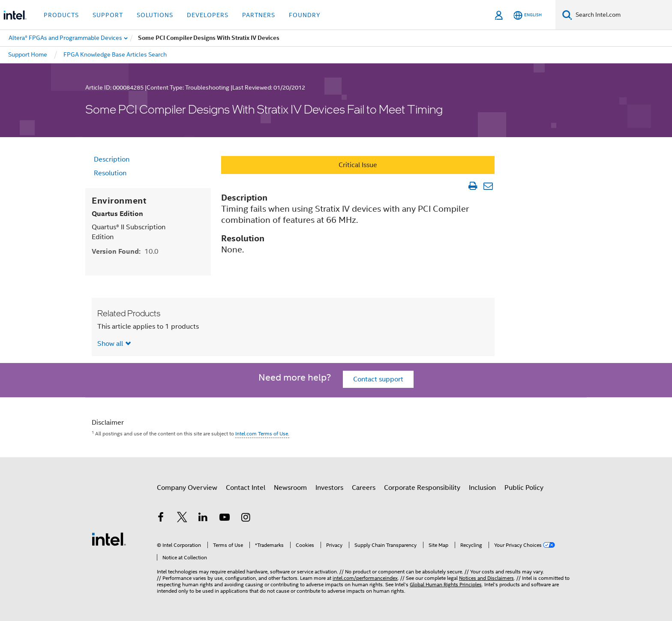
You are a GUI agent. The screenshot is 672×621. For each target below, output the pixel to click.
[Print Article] (472, 186)
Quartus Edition (117, 214)
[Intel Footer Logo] (109, 539)
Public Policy (524, 488)
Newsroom (290, 488)
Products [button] (61, 15)
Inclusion (482, 488)
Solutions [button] (155, 15)
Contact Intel (246, 488)
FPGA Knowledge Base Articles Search (115, 54)
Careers (364, 488)
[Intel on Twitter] (182, 519)
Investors (329, 488)
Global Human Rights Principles (446, 584)
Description (112, 159)
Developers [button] (208, 15)
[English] (528, 15)
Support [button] (108, 15)
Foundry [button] (305, 15)
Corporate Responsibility (422, 488)
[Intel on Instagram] (246, 519)
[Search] (567, 15)
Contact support (378, 379)
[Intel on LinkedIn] (203, 519)
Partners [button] (259, 15)
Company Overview (187, 488)
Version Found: (125, 251)
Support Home (28, 54)
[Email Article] (488, 186)
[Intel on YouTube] (225, 519)
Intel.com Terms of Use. (262, 433)
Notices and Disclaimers (486, 578)
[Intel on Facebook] (161, 519)
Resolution (110, 173)
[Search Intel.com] (622, 15)
